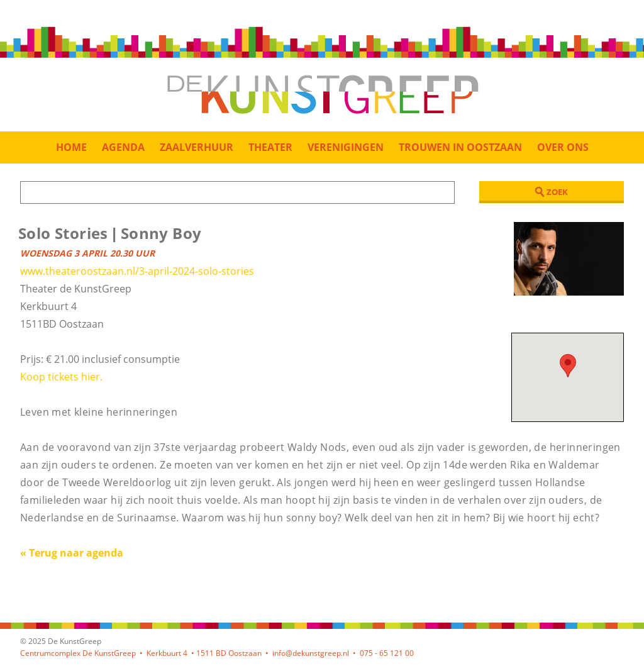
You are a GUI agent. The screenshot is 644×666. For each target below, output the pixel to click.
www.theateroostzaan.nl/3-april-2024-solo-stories (137, 271)
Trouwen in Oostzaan (460, 147)
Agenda (123, 147)
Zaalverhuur (197, 147)
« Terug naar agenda (72, 553)
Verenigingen (346, 147)
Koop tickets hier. (61, 377)
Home (71, 147)
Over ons (563, 147)
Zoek (551, 192)
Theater (270, 147)
